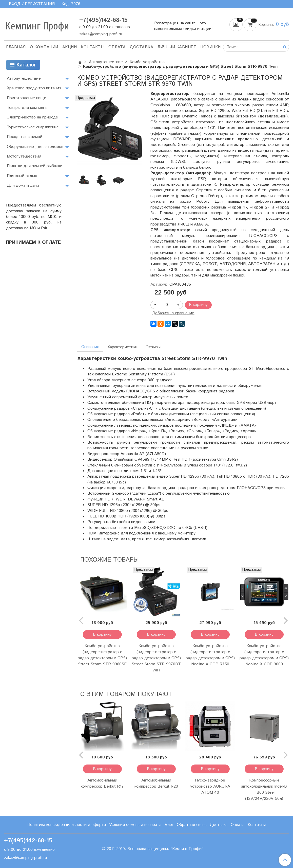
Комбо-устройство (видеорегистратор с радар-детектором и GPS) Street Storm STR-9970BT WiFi (156, 658)
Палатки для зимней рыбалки (35, 166)
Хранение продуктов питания (34, 88)
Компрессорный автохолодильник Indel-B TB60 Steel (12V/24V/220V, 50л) (264, 789)
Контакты (93, 47)
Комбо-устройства (147, 62)
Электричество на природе (32, 117)
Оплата (117, 47)
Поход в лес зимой (25, 137)
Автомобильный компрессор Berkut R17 (102, 783)
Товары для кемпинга (27, 108)
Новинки (211, 47)
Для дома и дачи (23, 186)
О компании (44, 47)
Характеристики (122, 347)
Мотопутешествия (24, 156)
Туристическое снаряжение (33, 127)
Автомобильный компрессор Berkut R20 (156, 783)
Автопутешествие (106, 62)
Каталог (23, 65)
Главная (16, 47)
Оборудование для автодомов (35, 147)
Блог (169, 825)
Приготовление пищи (27, 98)
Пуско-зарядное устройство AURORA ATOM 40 (210, 786)
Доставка (141, 47)
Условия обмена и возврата (135, 825)
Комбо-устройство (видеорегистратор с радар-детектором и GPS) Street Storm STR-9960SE (102, 655)
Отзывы (153, 347)
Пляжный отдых (22, 176)
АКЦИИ (70, 47)
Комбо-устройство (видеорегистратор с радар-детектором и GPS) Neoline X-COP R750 (210, 655)
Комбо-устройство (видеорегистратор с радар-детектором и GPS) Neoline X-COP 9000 (264, 655)
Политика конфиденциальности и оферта (67, 825)
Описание (90, 347)
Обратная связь (192, 825)
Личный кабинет (177, 47)
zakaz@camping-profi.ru (101, 34)
